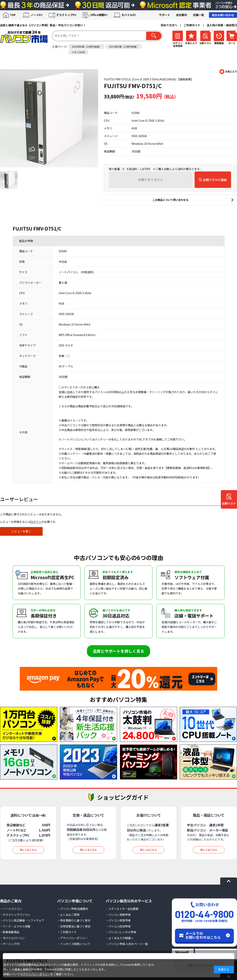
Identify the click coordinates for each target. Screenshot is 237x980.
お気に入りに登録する (228, 72)
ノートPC (37, 15)
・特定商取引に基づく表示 (74, 920)
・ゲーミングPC (10, 944)
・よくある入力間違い (119, 938)
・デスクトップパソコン (15, 915)
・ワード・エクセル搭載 (15, 926)
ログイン (36, 522)
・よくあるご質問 (68, 915)
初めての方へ (169, 25)
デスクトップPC (66, 15)
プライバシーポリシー (37, 974)
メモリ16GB (78, 52)
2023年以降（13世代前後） (124, 47)
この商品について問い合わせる (170, 200)
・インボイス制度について (74, 944)
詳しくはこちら (28, 850)
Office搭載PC (99, 15)
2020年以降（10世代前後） (87, 47)
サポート (165, 15)
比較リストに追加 (215, 180)
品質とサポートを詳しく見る (118, 651)
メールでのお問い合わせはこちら (203, 935)
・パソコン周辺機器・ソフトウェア (22, 920)
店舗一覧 (198, 15)
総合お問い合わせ (223, 15)
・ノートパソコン (11, 909)
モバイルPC (129, 15)
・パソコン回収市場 (118, 926)
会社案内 (182, 15)
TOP (13, 15)
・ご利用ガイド (67, 932)
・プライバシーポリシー (72, 938)
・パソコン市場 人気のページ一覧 (127, 944)
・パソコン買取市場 (118, 915)
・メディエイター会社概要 (122, 909)
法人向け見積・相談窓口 (222, 25)
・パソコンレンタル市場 (121, 932)
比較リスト (229, 503)
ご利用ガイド (192, 25)
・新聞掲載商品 (10, 932)
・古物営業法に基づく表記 (74, 926)
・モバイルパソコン (12, 938)
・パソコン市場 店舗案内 (73, 909)
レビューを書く (21, 531)
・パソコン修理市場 (118, 920)
